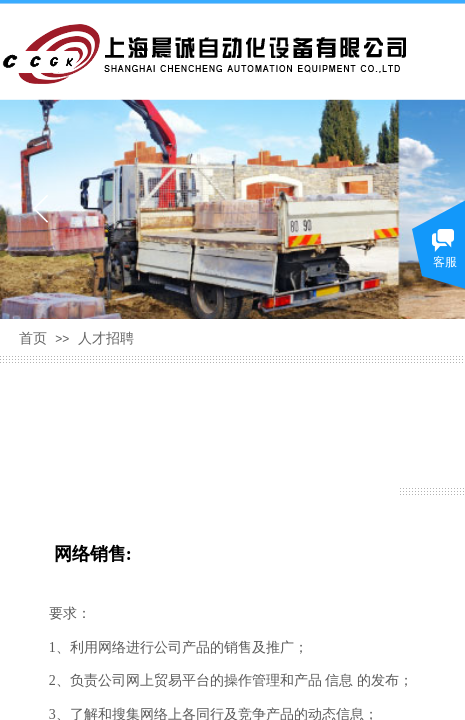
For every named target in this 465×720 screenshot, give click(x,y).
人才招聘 (106, 338)
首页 (33, 338)
